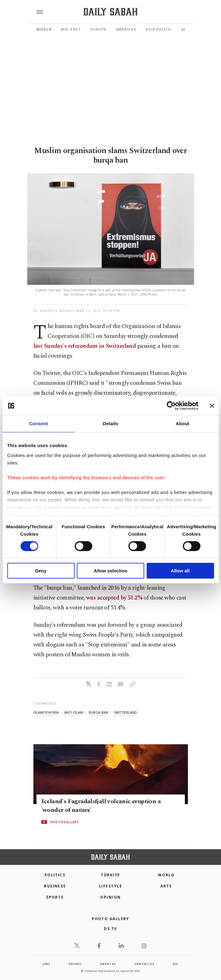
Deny (41, 571)
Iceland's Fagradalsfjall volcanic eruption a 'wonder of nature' (101, 806)
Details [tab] (111, 424)
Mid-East (71, 29)
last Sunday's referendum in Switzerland (85, 346)
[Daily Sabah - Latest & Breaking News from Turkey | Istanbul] (110, 12)
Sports (55, 897)
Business (55, 886)
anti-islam (74, 712)
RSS (176, 964)
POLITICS (55, 875)
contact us (144, 964)
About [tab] (183, 424)
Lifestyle (110, 886)
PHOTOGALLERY (65, 822)
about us (108, 964)
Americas (126, 29)
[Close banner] (212, 406)
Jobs (46, 964)
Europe (99, 29)
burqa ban (98, 712)
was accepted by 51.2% (115, 598)
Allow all (180, 571)
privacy (75, 964)
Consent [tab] (38, 424)
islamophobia (46, 712)
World (44, 29)
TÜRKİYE (110, 875)
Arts (166, 886)
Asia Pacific (159, 29)
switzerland (125, 712)
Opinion (110, 897)
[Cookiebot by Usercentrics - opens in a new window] (171, 406)
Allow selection (110, 571)
